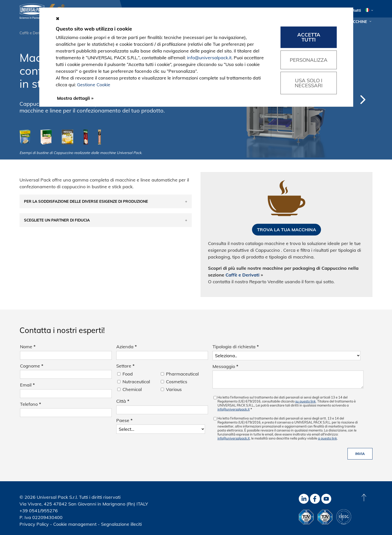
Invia (360, 454)
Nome (28, 347)
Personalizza (309, 60)
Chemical (132, 389)
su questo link (305, 401)
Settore (125, 366)
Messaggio (225, 366)
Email (27, 385)
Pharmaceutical (182, 374)
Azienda (126, 347)
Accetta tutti (309, 37)
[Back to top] (364, 497)
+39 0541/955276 (39, 511)
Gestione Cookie (94, 85)
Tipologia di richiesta (236, 347)
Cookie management (75, 524)
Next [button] (363, 100)
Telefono (30, 404)
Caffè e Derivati (33, 33)
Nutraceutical (136, 382)
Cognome (32, 366)
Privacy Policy (34, 524)
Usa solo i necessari (309, 83)
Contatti (354, 10)
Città (123, 401)
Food (128, 374)
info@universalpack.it (234, 409)
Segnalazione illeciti (121, 524)
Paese (124, 420)
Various (174, 389)
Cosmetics (177, 382)
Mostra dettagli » (75, 98)
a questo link (327, 438)
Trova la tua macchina (286, 230)
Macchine (357, 22)
